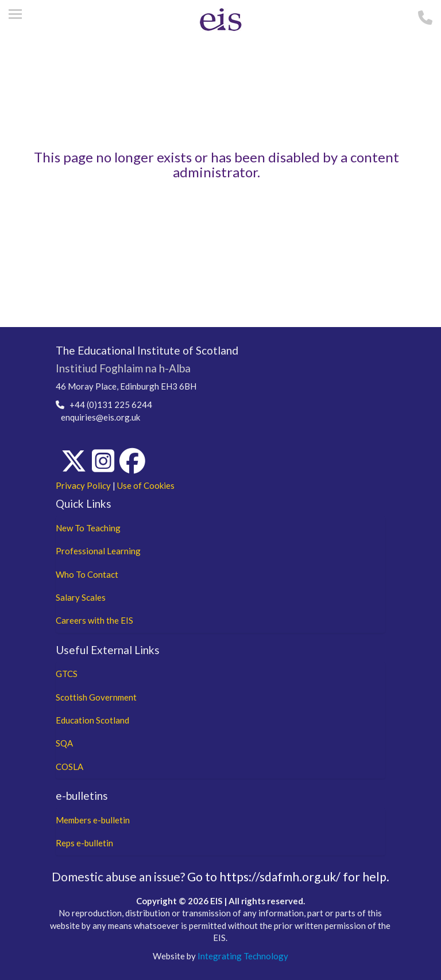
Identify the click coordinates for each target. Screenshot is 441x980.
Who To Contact (87, 574)
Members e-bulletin (93, 820)
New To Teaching (88, 528)
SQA (64, 743)
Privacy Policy (83, 485)
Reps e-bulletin (84, 843)
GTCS (67, 674)
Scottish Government (96, 697)
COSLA (69, 767)
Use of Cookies (146, 485)
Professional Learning (98, 551)
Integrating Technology (243, 956)
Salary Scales (81, 597)
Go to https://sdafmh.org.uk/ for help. (288, 876)
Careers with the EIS (94, 620)
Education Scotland (92, 720)
